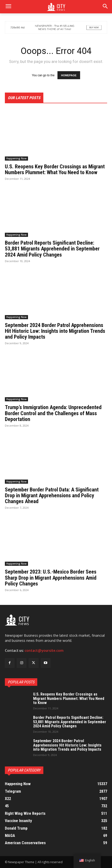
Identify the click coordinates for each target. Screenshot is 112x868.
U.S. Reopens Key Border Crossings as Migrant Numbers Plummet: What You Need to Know (55, 169)
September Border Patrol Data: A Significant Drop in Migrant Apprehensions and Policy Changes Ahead (52, 495)
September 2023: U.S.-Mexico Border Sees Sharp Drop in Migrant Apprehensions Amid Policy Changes (51, 578)
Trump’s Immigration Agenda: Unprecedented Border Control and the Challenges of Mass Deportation (53, 413)
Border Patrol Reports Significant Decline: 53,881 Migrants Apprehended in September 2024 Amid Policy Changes (52, 249)
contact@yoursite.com (44, 651)
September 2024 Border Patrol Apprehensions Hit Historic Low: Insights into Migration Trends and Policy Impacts (55, 331)
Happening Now (16, 158)
